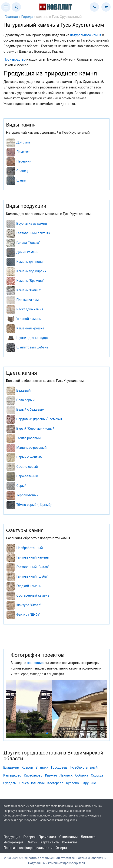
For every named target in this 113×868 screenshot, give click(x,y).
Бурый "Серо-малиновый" (36, 429)
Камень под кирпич (31, 271)
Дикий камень (27, 252)
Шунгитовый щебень (32, 347)
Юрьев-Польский (32, 783)
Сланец (22, 171)
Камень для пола (29, 262)
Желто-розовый (28, 438)
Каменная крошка (30, 328)
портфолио (35, 663)
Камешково (12, 775)
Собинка (82, 775)
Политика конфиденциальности (28, 848)
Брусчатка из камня (32, 224)
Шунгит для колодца (32, 338)
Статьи (32, 842)
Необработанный (29, 548)
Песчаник (24, 161)
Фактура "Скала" (29, 605)
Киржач (51, 775)
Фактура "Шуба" (28, 614)
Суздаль (10, 783)
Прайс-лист (47, 837)
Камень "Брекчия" (30, 281)
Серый (21, 486)
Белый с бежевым (30, 410)
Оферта (61, 848)
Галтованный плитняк (33, 233)
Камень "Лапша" (29, 290)
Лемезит (23, 152)
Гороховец (59, 767)
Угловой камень (29, 319)
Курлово (72, 783)
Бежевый (23, 390)
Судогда (97, 775)
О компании (68, 837)
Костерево (55, 783)
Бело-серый (25, 400)
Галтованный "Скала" (32, 567)
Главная (11, 17)
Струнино (89, 783)
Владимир (11, 767)
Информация (13, 842)
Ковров (27, 767)
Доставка (88, 837)
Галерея (30, 837)
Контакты (69, 842)
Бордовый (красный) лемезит (39, 419)
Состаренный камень (33, 595)
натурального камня (86, 35)
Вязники (42, 767)
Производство (15, 59)
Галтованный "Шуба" (32, 576)
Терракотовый (27, 495)
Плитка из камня (29, 300)
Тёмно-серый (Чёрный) (34, 505)
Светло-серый (27, 467)
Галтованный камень (32, 557)
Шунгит (22, 180)
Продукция (12, 837)
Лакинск (66, 775)
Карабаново (33, 775)
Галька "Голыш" (28, 243)
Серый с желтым (29, 457)
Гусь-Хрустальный (84, 767)
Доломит (23, 142)
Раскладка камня (30, 309)
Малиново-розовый (31, 448)
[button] (6, 7)
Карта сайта (50, 842)
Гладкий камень (29, 586)
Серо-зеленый (27, 476)
